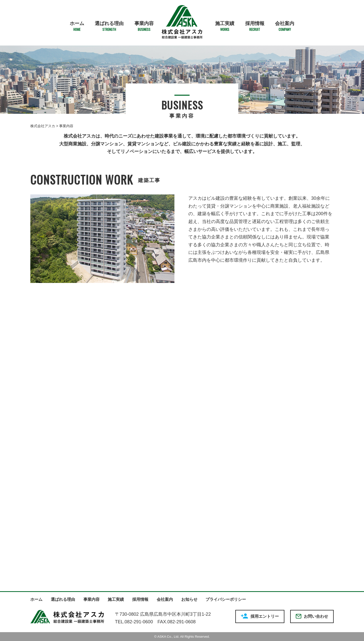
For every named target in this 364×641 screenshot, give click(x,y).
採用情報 (255, 26)
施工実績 (225, 26)
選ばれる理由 (109, 26)
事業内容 (144, 26)
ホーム (77, 26)
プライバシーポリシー (226, 599)
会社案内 (285, 26)
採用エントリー (260, 616)
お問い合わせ (312, 616)
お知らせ (189, 599)
